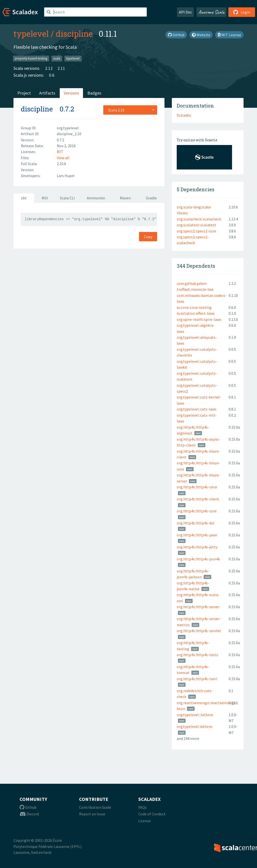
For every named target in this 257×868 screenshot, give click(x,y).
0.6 (52, 75)
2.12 (49, 68)
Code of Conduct (152, 814)
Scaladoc (184, 115)
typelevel (31, 34)
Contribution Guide (95, 807)
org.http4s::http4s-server (198, 607)
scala (57, 58)
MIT (60, 152)
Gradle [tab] (151, 198)
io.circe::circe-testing (194, 307)
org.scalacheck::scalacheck (199, 219)
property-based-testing (31, 58)
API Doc (185, 12)
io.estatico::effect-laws (196, 313)
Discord (29, 814)
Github (28, 807)
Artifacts (47, 93)
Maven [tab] (125, 198)
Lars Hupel (66, 176)
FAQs (142, 807)
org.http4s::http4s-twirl (197, 679)
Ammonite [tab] (96, 198)
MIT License (229, 35)
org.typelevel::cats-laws (197, 409)
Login (242, 12)
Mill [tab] (45, 198)
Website (201, 35)
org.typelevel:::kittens (195, 715)
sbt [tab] (24, 198)
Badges (94, 93)
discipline (74, 34)
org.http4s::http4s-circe (197, 487)
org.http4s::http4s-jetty (197, 547)
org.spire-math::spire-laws (199, 319)
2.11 (61, 68)
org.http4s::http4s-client (198, 499)
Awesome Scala (211, 12)
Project (24, 93)
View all (63, 158)
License (145, 821)
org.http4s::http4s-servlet (199, 631)
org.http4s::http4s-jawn (197, 535)
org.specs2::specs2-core (196, 231)
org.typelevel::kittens (195, 726)
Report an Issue (92, 814)
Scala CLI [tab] (67, 198)
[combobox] (130, 110)
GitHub (176, 35)
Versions (71, 93)
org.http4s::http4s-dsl (195, 523)
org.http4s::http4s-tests (197, 655)
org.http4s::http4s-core (197, 511)
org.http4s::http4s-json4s (198, 559)
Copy (148, 237)
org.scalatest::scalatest (196, 225)
